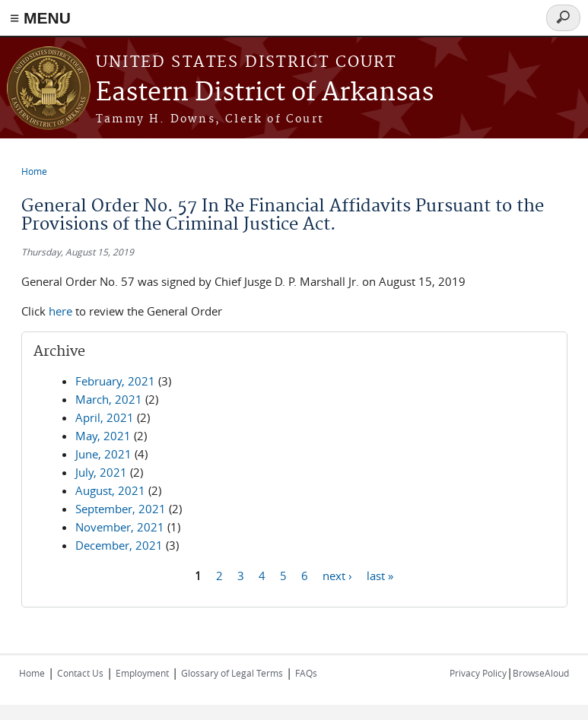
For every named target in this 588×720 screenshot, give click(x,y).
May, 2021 (103, 436)
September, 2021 (121, 509)
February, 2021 (115, 381)
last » (380, 575)
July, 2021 (101, 472)
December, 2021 (119, 545)
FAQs (306, 673)
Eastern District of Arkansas (265, 93)
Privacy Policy (478, 673)
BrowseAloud (541, 673)
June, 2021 (103, 454)
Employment (142, 673)
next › (337, 575)
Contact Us (80, 673)
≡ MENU (40, 18)
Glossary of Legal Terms (232, 673)
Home (34, 171)
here (60, 311)
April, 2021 (105, 417)
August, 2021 (110, 490)
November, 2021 (120, 527)
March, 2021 (109, 399)
